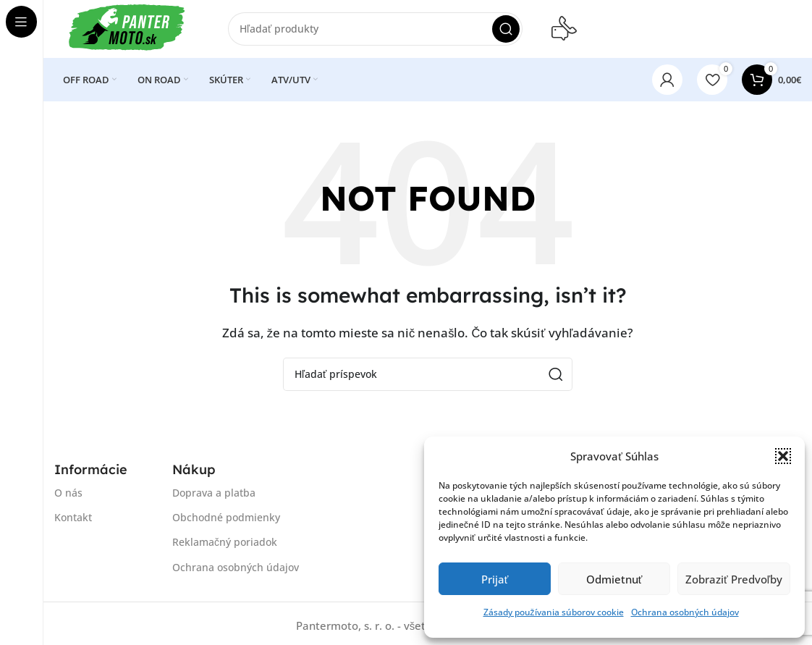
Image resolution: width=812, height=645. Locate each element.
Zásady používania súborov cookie (554, 612)
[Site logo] (127, 28)
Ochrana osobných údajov (685, 612)
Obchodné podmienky (226, 517)
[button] (783, 456)
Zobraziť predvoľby (734, 579)
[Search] (375, 29)
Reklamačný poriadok (225, 543)
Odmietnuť (614, 579)
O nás (68, 493)
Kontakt (73, 517)
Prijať (495, 579)
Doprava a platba (214, 493)
